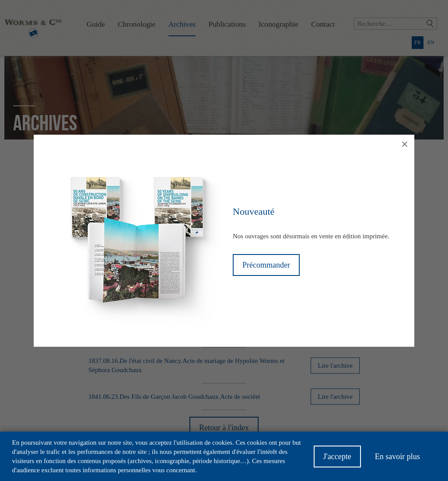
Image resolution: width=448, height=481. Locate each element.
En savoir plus (397, 460)
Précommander (266, 265)
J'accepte (337, 460)
